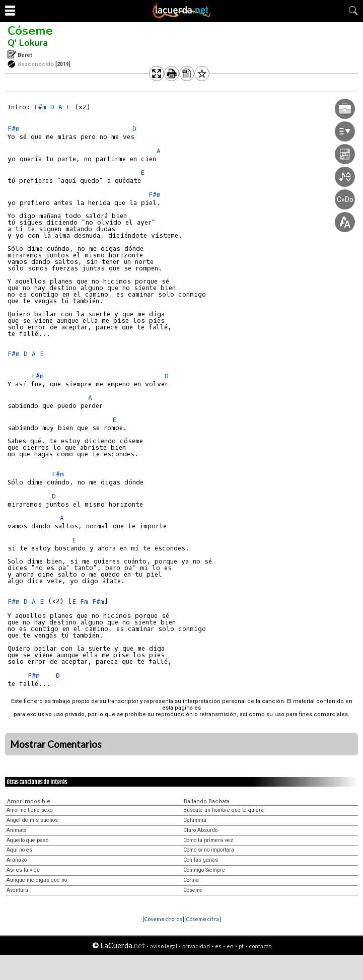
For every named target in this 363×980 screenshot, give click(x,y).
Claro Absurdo (200, 830)
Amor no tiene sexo (29, 810)
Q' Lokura (28, 43)
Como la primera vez (208, 840)
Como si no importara (209, 850)
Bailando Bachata (207, 801)
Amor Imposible (29, 801)
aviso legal (164, 946)
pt (241, 946)
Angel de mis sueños (32, 820)
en (230, 946)
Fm (84, 602)
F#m (40, 107)
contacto (260, 946)
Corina (191, 880)
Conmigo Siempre (204, 870)
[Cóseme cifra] (203, 919)
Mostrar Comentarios (56, 744)
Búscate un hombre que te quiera (224, 810)
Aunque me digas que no (37, 880)
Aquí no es (19, 850)
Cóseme (30, 31)
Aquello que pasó (27, 840)
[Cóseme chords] (163, 919)
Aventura (17, 890)
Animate (17, 830)
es (218, 946)
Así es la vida (23, 870)
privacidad (196, 946)
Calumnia (195, 820)
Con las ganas (201, 860)
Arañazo (17, 860)
